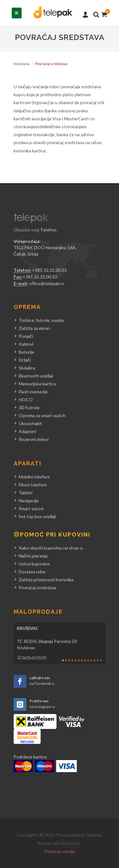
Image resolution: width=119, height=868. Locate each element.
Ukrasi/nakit (30, 423)
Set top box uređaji (37, 516)
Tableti (26, 493)
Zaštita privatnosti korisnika (46, 580)
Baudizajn (71, 843)
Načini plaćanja (33, 556)
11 (95, 660)
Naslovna (22, 64)
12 (98, 660)
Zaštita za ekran (34, 328)
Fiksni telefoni (33, 485)
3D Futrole (29, 407)
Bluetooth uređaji (36, 376)
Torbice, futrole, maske (41, 320)
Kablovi (26, 344)
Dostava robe (32, 572)
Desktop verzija (60, 851)
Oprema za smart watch (42, 415)
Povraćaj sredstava (37, 588)
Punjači (26, 336)
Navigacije (29, 501)
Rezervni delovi (34, 439)
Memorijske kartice (37, 384)
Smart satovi (31, 508)
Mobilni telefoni (34, 477)
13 (101, 660)
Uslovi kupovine (34, 564)
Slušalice (27, 368)
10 (91, 660)
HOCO (26, 400)
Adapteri (27, 431)
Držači (25, 360)
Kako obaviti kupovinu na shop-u (51, 548)
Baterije (26, 352)
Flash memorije (33, 392)
